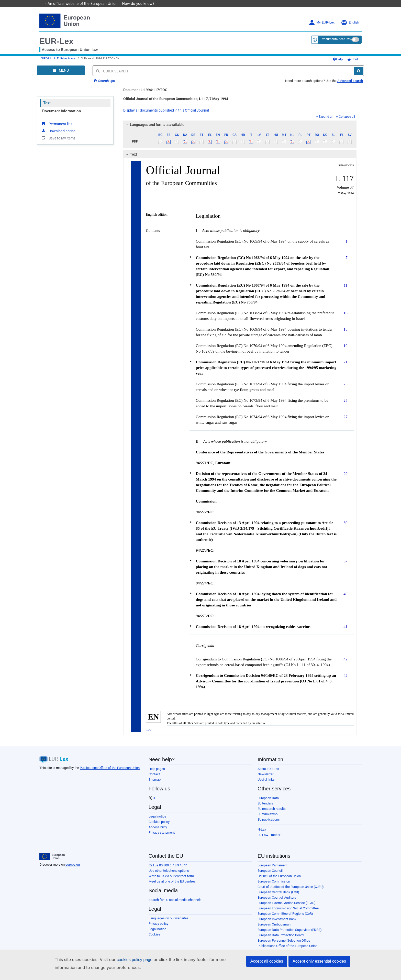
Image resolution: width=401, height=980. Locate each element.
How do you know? (141, 3)
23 (345, 388)
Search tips (104, 85)
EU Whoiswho (268, 818)
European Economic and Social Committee (288, 912)
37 (345, 565)
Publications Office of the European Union (110, 772)
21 (345, 366)
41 (345, 630)
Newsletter (265, 778)
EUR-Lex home (66, 61)
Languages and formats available (154, 128)
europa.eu (73, 868)
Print (343, 61)
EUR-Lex (56, 41)
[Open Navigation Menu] (61, 74)
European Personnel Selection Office (284, 944)
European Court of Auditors (277, 901)
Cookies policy (159, 826)
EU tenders (265, 807)
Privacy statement (162, 836)
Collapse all (346, 121)
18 (345, 333)
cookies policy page (135, 960)
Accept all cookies (267, 961)
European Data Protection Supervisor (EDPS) (290, 934)
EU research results (272, 813)
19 (345, 349)
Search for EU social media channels (175, 904)
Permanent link (57, 127)
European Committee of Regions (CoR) (285, 917)
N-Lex (262, 833)
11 (346, 289)
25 (345, 404)
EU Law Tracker (269, 839)
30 (345, 526)
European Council (270, 874)
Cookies (154, 938)
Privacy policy (158, 927)
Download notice (58, 135)
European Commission (274, 885)
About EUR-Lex (268, 773)
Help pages (157, 773)
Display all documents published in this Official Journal (166, 114)
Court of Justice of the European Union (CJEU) (291, 891)
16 (345, 317)
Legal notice (157, 820)
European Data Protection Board (281, 939)
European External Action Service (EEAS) (287, 907)
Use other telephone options (169, 874)
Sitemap (155, 783)
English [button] (350, 23)
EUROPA (46, 61)
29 (345, 477)
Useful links (266, 783)
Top (149, 733)
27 (345, 421)
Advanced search (350, 85)
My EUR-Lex (322, 23)
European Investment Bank (277, 923)
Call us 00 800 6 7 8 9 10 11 (168, 869)
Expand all (325, 121)
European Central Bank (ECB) (278, 896)
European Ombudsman (274, 928)
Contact (154, 778)
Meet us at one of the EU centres (172, 885)
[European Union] (52, 860)
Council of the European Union (279, 880)
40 (345, 598)
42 (345, 663)
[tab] (240, 128)
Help (327, 61)
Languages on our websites (169, 922)
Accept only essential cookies (319, 961)
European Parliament (272, 869)
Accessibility (158, 831)
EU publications (269, 823)
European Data (268, 802)
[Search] (359, 75)
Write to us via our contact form (171, 880)
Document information (62, 115)
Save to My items (58, 142)
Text (47, 107)
